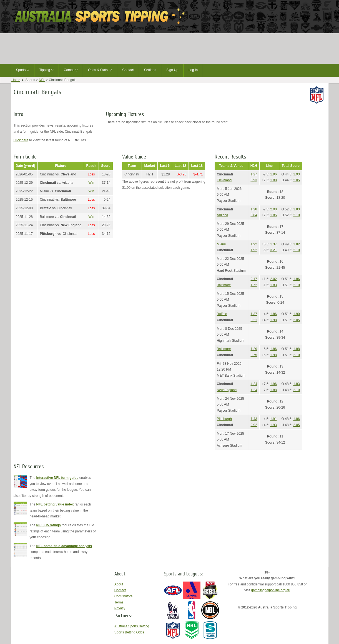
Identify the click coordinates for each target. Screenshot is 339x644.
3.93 (254, 180)
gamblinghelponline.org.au (271, 590)
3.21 (273, 250)
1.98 (273, 320)
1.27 (254, 174)
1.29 (254, 349)
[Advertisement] (170, 49)
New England (227, 390)
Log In (193, 70)
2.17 (254, 279)
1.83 (296, 209)
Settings (150, 70)
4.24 (254, 384)
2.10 (296, 215)
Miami (221, 244)
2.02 (273, 279)
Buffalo (222, 314)
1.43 (254, 419)
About (119, 584)
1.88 (273, 180)
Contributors (123, 596)
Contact (128, 70)
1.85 (273, 215)
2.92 (254, 425)
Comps (71, 70)
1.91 (273, 419)
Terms (119, 602)
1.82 (296, 244)
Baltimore (224, 285)
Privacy (120, 608)
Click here (21, 140)
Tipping (47, 70)
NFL (42, 80)
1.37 (273, 244)
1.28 (254, 209)
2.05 (296, 180)
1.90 (296, 314)
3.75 (254, 355)
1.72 (254, 285)
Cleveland (224, 180)
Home (16, 80)
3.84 (254, 215)
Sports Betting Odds (129, 632)
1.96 (273, 174)
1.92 (254, 244)
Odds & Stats (100, 70)
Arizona (223, 215)
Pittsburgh (224, 419)
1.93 (296, 174)
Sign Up (172, 70)
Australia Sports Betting (132, 626)
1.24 (254, 390)
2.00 (273, 209)
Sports (23, 70)
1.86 (296, 279)
